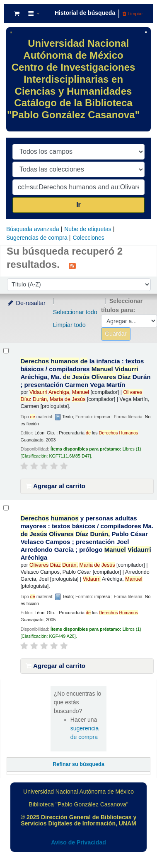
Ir (78, 205)
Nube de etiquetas (88, 229)
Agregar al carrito (56, 486)
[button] (17, 14)
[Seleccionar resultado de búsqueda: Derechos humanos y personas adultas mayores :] (6, 508)
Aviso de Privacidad (78, 842)
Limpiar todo (69, 325)
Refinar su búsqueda (78, 764)
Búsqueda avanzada (33, 229)
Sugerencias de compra (37, 238)
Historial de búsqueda (85, 13)
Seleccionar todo (75, 312)
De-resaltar (26, 303)
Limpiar (133, 14)
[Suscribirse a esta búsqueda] (72, 265)
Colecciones (88, 238)
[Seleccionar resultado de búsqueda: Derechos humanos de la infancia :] (6, 351)
